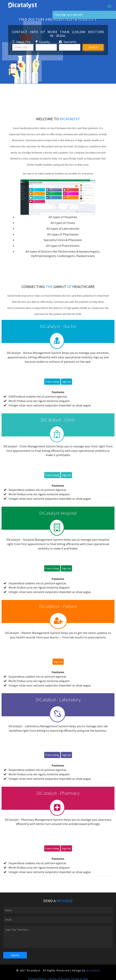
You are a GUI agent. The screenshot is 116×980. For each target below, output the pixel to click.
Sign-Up (66, 382)
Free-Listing (52, 382)
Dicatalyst (93, 970)
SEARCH (93, 47)
